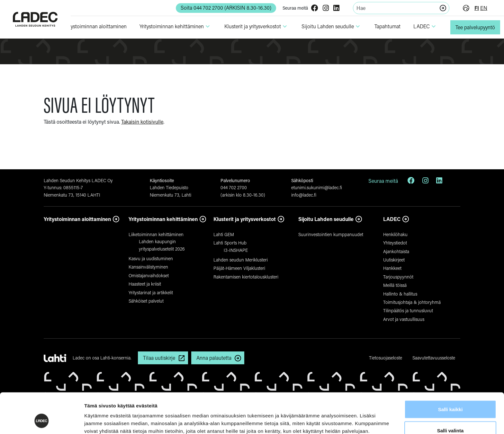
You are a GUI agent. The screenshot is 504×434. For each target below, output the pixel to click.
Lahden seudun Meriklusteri (241, 260)
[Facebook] (315, 9)
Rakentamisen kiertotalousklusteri (246, 277)
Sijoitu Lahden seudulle (332, 26)
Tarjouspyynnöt (398, 277)
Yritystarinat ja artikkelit (151, 292)
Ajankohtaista (396, 251)
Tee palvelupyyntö (475, 27)
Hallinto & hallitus (400, 294)
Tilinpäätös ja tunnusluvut (408, 310)
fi (477, 8)
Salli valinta (450, 396)
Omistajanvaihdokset (149, 275)
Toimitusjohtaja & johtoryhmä (412, 302)
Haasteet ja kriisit (145, 284)
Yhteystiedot (395, 243)
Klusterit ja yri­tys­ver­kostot (256, 26)
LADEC (425, 26)
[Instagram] (326, 9)
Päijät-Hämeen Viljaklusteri (239, 268)
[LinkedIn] (336, 9)
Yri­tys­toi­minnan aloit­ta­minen (95, 26)
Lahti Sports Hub (230, 243)
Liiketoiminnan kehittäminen (156, 234)
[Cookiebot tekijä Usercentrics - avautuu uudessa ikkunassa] (42, 421)
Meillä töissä (395, 285)
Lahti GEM (224, 234)
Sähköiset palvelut (146, 301)
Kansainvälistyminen (148, 267)
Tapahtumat (387, 26)
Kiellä (450, 417)
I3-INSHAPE (236, 250)
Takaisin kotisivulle (142, 122)
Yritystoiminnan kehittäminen (163, 219)
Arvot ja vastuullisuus (404, 319)
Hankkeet (392, 268)
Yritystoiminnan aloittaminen (77, 219)
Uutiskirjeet (394, 260)
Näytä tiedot (344, 417)
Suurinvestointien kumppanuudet (331, 234)
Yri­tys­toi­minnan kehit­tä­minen (175, 26)
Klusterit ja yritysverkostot (245, 219)
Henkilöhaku (395, 234)
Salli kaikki (450, 375)
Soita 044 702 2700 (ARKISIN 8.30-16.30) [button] (226, 8)
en (484, 8)
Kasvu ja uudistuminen (151, 258)
